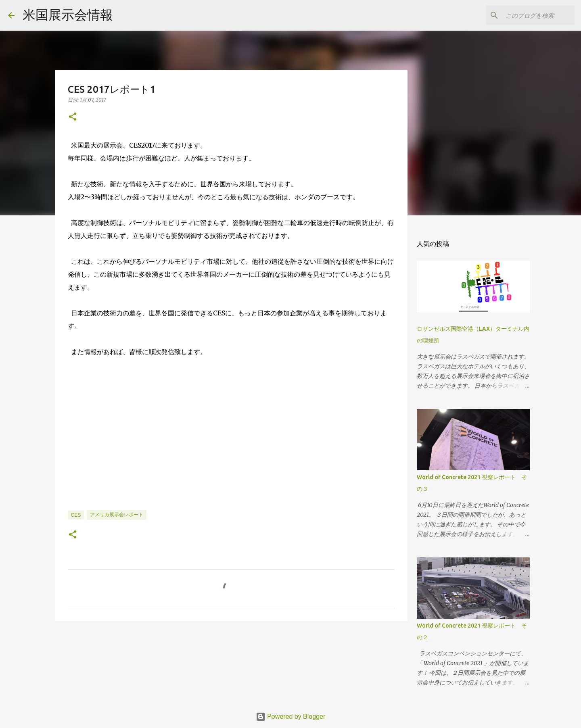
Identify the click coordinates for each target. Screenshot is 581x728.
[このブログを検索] (532, 15)
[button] (73, 117)
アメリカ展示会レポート (117, 515)
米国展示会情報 (68, 15)
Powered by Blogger (291, 717)
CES (76, 515)
